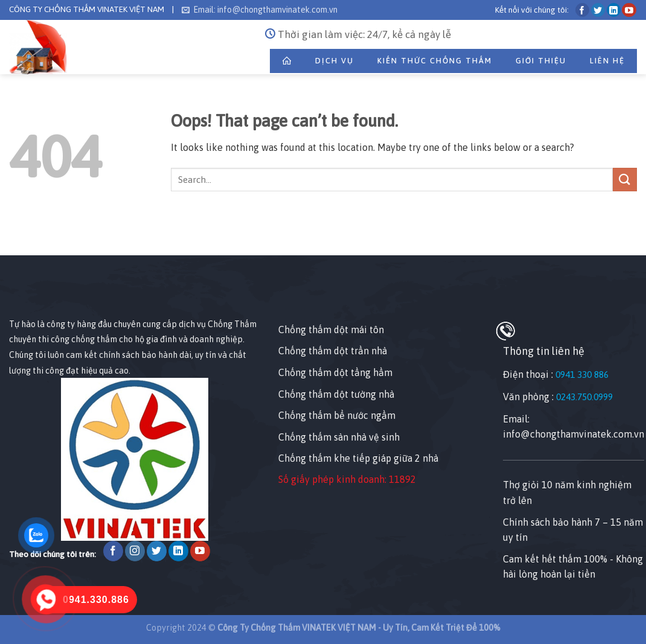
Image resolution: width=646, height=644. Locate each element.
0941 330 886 (582, 375)
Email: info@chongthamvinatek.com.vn (260, 10)
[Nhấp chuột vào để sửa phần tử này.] (12, 234)
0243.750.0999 (584, 397)
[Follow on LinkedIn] (614, 10)
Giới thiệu (541, 61)
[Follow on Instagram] (135, 551)
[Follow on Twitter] (598, 10)
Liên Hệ (607, 61)
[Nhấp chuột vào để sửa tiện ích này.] (21, 295)
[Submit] (625, 180)
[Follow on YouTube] (629, 10)
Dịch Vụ (334, 61)
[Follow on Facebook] (582, 10)
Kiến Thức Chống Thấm (435, 61)
